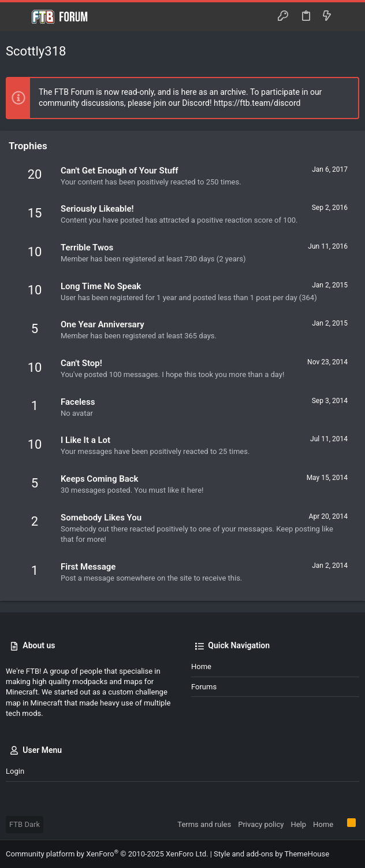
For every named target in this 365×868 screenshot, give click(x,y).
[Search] (348, 16)
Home (201, 666)
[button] (17, 17)
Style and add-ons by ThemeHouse (271, 854)
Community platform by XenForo (107, 854)
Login (15, 771)
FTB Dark (25, 824)
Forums (204, 687)
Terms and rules (204, 824)
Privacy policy (261, 824)
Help (298, 824)
